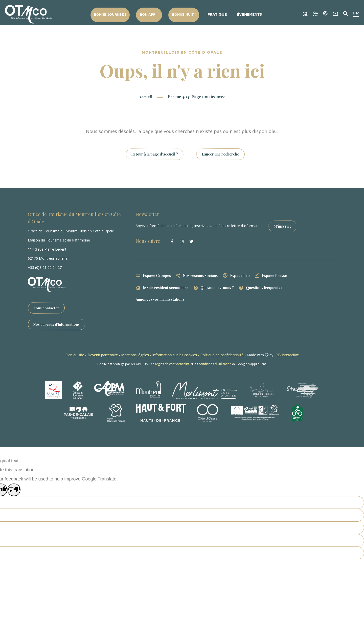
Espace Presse (274, 274)
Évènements (250, 15)
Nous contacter (46, 308)
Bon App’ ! (152, 15)
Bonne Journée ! (114, 15)
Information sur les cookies (175, 355)
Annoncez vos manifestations (160, 298)
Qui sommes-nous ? (217, 286)
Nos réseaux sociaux (200, 274)
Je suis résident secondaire (166, 286)
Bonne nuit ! (185, 15)
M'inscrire (285, 225)
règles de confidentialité (172, 364)
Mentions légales (135, 355)
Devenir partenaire (103, 355)
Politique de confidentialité (222, 355)
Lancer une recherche (220, 154)
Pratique (218, 15)
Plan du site (75, 355)
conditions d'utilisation (215, 364)
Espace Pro (240, 274)
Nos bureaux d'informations (57, 325)
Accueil (145, 97)
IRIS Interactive (287, 355)
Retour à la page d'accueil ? (155, 154)
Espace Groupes (157, 274)
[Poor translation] (14, 490)
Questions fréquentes (264, 286)
